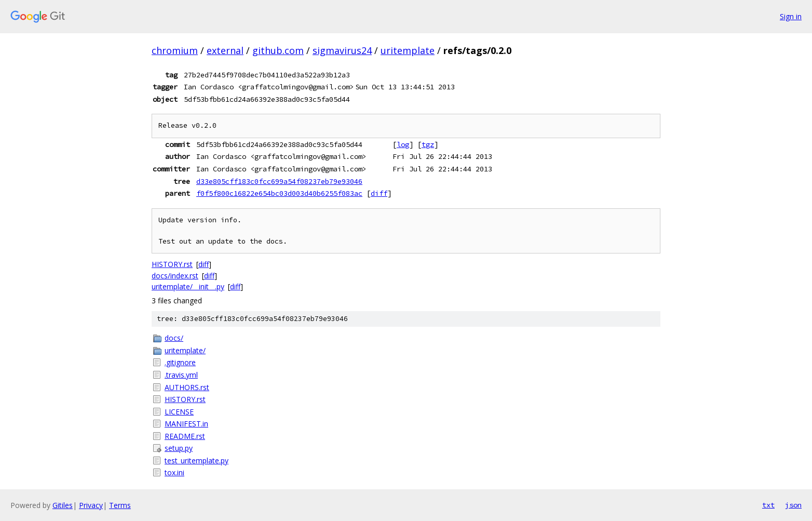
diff (379, 193)
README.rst (185, 436)
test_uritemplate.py (197, 460)
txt (768, 505)
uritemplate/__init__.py (188, 286)
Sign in (791, 16)
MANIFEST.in (186, 424)
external (225, 50)
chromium (175, 50)
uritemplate (408, 50)
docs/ (174, 338)
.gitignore (180, 362)
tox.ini (174, 472)
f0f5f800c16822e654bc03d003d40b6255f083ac (279, 193)
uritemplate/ (185, 350)
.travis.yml (181, 375)
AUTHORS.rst (187, 387)
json (793, 505)
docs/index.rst (175, 276)
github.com (278, 50)
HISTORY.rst (172, 264)
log (403, 144)
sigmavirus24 (342, 50)
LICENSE (179, 412)
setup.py (179, 448)
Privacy (91, 505)
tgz (428, 144)
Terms (120, 505)
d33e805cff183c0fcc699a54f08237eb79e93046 (279, 181)
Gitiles (63, 505)
